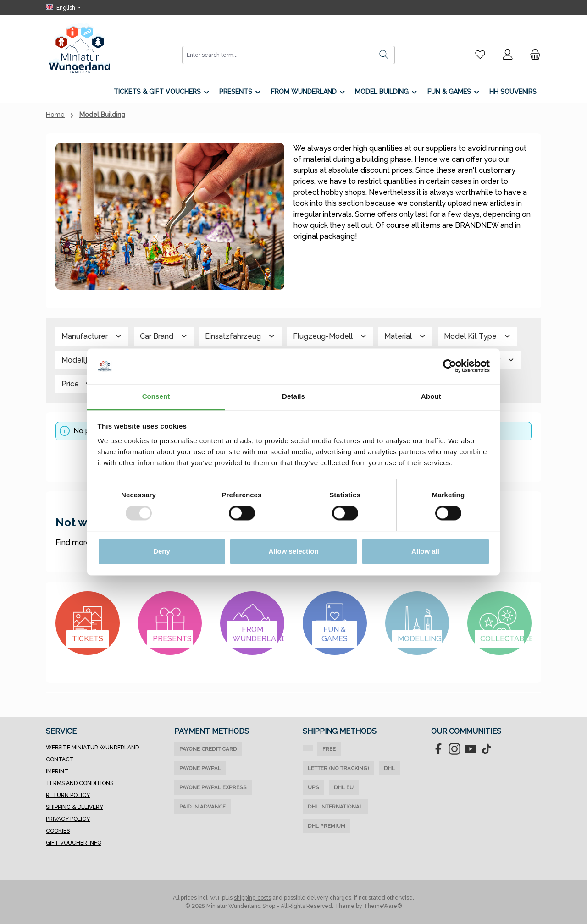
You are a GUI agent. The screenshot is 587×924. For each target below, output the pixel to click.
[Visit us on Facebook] (438, 749)
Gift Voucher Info (74, 843)
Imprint (57, 771)
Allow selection (293, 551)
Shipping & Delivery (75, 807)
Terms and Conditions (80, 783)
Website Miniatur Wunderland (92, 748)
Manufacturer (92, 336)
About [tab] (431, 396)
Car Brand (164, 336)
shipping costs (252, 898)
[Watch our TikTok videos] (487, 749)
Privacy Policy (68, 819)
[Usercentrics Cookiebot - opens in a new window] (450, 366)
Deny (162, 551)
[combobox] (278, 55)
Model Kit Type (478, 336)
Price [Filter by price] (77, 384)
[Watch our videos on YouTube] (471, 749)
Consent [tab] (156, 396)
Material (405, 336)
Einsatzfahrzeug (240, 336)
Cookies (58, 831)
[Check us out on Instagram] (454, 749)
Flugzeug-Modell (330, 336)
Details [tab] (293, 396)
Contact (60, 759)
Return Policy (68, 795)
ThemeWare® (383, 906)
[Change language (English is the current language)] (63, 8)
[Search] (384, 55)
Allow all (425, 551)
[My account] (508, 55)
